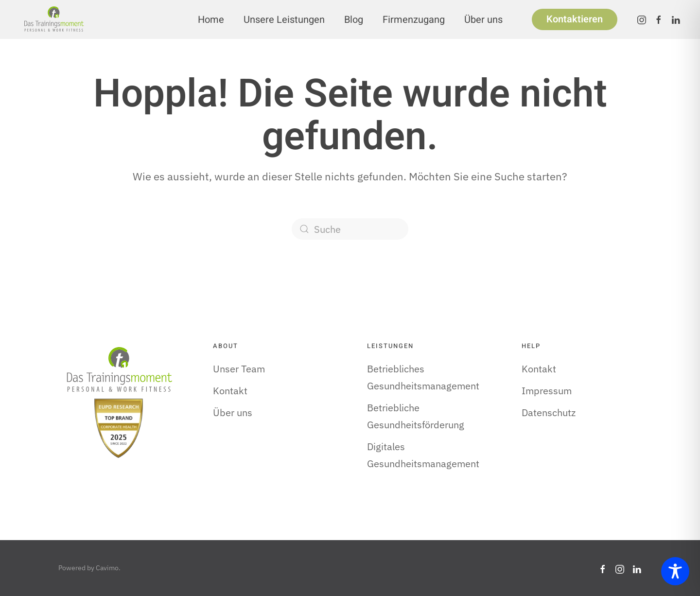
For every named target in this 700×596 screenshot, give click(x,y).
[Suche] (350, 229)
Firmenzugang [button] (414, 20)
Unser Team (239, 369)
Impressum (547, 391)
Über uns (483, 20)
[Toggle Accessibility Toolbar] (675, 571)
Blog (354, 20)
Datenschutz (549, 412)
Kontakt (230, 391)
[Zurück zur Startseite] (53, 19)
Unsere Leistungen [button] (284, 20)
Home (211, 20)
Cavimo (107, 568)
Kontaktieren (575, 19)
